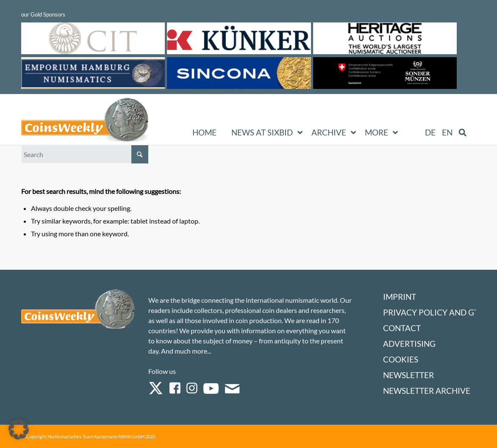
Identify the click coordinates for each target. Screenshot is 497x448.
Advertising (409, 344)
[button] (19, 429)
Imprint (400, 297)
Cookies (401, 359)
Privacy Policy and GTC (433, 312)
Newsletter (408, 375)
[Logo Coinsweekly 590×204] (85, 121)
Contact (402, 328)
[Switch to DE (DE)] (430, 133)
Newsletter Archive (427, 391)
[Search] (85, 154)
